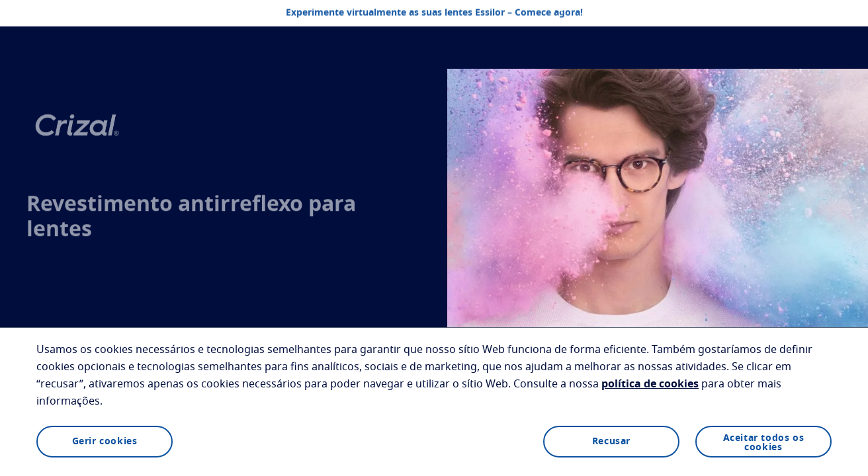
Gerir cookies (105, 442)
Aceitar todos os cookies (764, 443)
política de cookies (650, 384)
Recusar (611, 442)
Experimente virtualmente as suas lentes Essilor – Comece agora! (434, 13)
